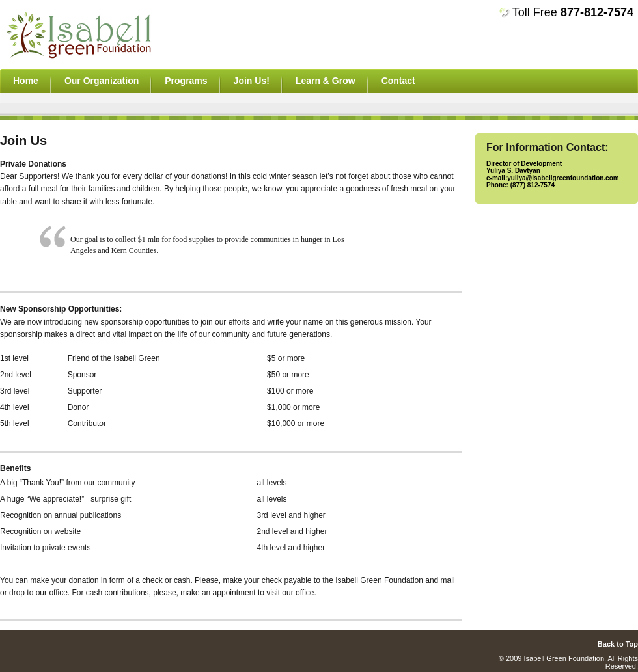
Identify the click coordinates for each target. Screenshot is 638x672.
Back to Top (618, 644)
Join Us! (252, 81)
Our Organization (102, 81)
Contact (398, 81)
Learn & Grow (326, 81)
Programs (186, 81)
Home (26, 81)
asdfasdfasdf (100, 34)
